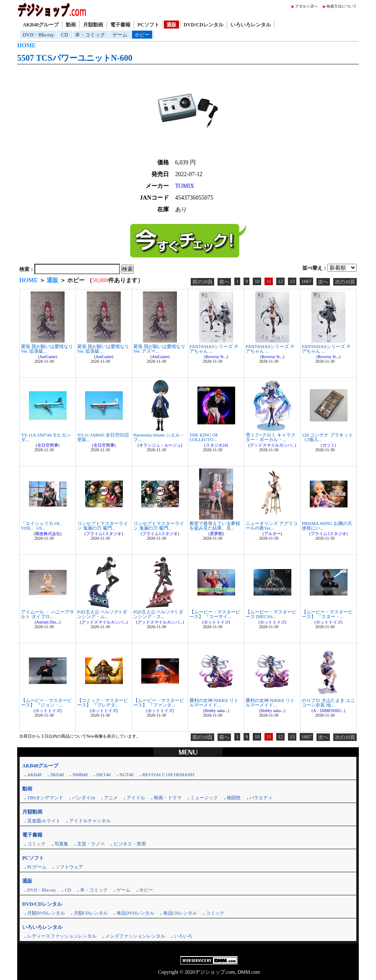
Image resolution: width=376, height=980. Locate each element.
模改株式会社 (48, 534)
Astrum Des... (48, 622)
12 (280, 281)
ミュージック (204, 798)
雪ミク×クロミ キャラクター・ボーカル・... (271, 437)
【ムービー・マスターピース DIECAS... (271, 614)
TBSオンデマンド (45, 798)
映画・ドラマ (168, 798)
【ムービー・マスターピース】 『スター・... (327, 614)
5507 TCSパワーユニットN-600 (75, 58)
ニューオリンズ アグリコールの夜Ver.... (272, 526)
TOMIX (185, 186)
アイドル (136, 798)
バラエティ (261, 798)
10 (257, 281)
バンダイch (83, 798)
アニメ (111, 798)
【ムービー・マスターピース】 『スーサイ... (215, 614)
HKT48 (104, 775)
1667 (306, 281)
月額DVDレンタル (46, 913)
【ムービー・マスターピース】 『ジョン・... (46, 703)
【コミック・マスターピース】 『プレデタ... (102, 703)
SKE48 (57, 775)
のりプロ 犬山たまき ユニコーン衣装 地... (328, 703)
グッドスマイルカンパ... (272, 445)
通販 (171, 25)
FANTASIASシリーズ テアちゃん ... (214, 349)
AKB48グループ (41, 25)
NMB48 (80, 775)
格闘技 (234, 798)
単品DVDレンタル (135, 913)
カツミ (329, 445)
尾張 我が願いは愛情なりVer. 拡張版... (47, 349)
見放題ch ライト (44, 821)
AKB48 (34, 775)
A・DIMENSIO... (329, 711)
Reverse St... (216, 357)
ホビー (142, 35)
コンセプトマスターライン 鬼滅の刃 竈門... (102, 526)
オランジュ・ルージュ (160, 445)
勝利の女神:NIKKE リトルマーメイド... (214, 703)
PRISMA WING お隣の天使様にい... (327, 526)
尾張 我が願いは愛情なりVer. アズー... (159, 349)
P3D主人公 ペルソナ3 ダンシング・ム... (102, 614)
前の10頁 (202, 282)
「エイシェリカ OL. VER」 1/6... (41, 526)
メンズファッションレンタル (135, 936)
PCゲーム (37, 867)
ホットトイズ (216, 622)
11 (269, 281)
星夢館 (216, 534)
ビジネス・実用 (130, 844)
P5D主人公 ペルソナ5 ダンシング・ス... (158, 614)
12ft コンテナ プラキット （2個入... (327, 437)
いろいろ (183, 936)
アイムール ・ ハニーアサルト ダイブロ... (48, 614)
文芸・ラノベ (91, 844)
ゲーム (120, 35)
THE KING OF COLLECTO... (204, 437)
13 (292, 281)
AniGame (48, 357)
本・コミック (90, 35)
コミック (36, 844)
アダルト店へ (306, 6)
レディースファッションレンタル (62, 936)
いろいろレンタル (251, 25)
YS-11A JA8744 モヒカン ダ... (46, 437)
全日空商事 (48, 445)
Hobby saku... (216, 711)
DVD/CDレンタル (204, 25)
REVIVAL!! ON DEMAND (168, 775)
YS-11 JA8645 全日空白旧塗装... (103, 437)
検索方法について (342, 6)
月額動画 (93, 25)
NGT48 (127, 775)
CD (65, 35)
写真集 (61, 844)
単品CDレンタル (180, 913)
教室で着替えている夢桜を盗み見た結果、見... (215, 526)
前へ (224, 282)
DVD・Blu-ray (38, 35)
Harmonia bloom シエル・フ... (159, 437)
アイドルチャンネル (90, 821)
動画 (71, 25)
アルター (272, 534)
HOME (26, 45)
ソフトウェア (69, 867)
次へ (323, 282)
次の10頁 (345, 282)
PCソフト (148, 25)
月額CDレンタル (91, 913)
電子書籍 (120, 25)
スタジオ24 (216, 445)
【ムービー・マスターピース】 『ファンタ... (159, 703)
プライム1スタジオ (104, 534)
